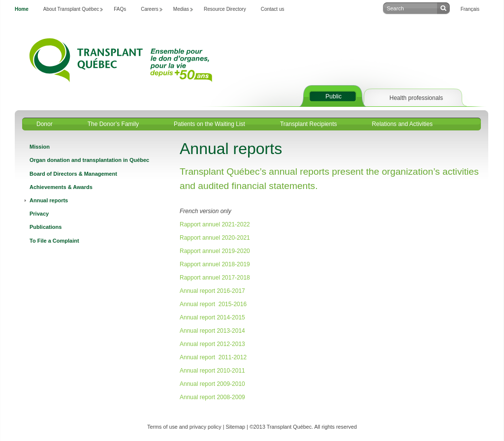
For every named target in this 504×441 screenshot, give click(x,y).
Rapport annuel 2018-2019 (215, 264)
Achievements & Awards (61, 187)
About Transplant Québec (71, 9)
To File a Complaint (54, 241)
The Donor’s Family (113, 124)
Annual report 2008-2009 (212, 397)
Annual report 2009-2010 (212, 384)
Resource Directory (225, 9)
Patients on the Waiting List (209, 124)
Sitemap (235, 427)
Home (22, 9)
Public (333, 96)
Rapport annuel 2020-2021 (215, 238)
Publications (46, 227)
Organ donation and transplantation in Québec (89, 160)
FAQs (120, 9)
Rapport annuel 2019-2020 (215, 251)
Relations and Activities (402, 124)
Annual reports (49, 200)
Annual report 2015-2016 (213, 304)
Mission (40, 147)
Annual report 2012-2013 (212, 344)
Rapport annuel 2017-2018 (215, 278)
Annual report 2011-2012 (213, 357)
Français (470, 9)
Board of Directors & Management (73, 174)
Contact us (273, 9)
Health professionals (416, 98)
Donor (45, 124)
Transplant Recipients (309, 124)
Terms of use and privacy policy (184, 427)
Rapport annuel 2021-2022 (215, 224)
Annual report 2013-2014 (212, 331)
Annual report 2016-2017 (212, 291)
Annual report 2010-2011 (212, 371)
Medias (181, 9)
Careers (150, 9)
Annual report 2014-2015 (212, 317)
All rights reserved (336, 427)
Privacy (39, 214)
